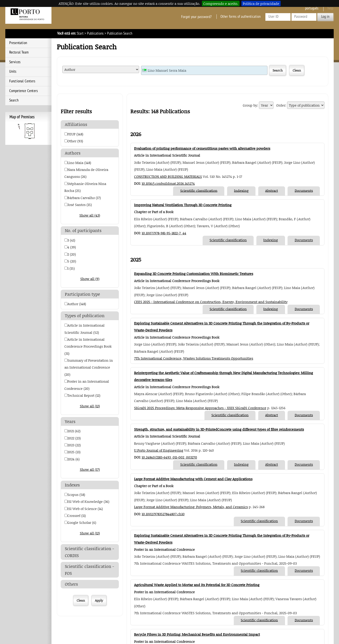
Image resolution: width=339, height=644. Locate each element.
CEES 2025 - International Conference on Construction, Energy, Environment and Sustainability (211, 302)
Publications (95, 33)
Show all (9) (90, 279)
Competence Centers (24, 91)
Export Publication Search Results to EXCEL (195, 112)
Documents (304, 190)
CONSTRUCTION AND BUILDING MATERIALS (168, 176)
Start (80, 33)
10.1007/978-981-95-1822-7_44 (164, 233)
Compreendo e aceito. (221, 3)
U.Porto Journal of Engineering (159, 450)
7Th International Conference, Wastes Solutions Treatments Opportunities (194, 358)
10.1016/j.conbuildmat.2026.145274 (168, 183)
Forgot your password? (196, 17)
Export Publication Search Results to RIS (205, 112)
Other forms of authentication (240, 17)
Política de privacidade (261, 3)
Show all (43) (90, 215)
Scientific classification (199, 190)
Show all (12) (90, 406)
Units (13, 72)
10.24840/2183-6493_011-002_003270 (169, 457)
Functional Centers (22, 81)
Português (312, 8)
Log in (325, 17)
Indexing (241, 190)
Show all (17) (90, 469)
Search (14, 100)
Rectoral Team (19, 52)
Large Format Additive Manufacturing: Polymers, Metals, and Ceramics (191, 507)
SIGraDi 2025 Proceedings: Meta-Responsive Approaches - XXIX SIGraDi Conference (200, 408)
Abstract (271, 190)
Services (15, 62)
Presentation (18, 43)
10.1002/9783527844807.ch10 (163, 514)
